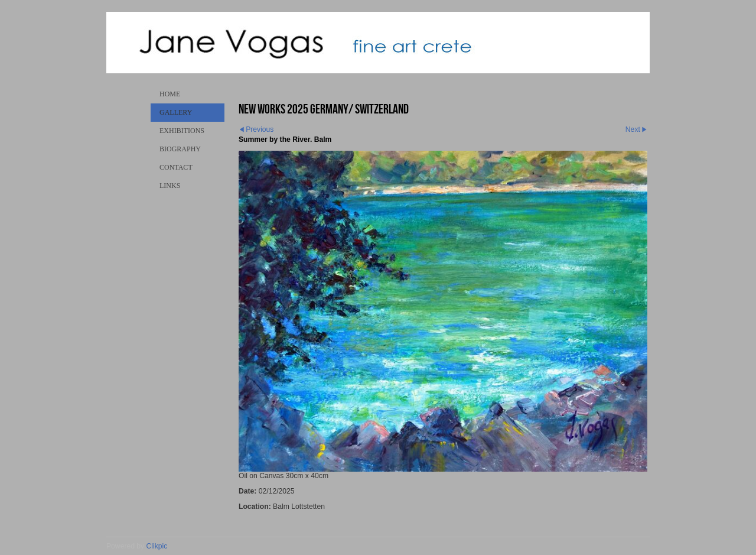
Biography (180, 149)
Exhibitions (182, 131)
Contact (176, 167)
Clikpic (157, 546)
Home (170, 94)
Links (170, 186)
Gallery (176, 112)
